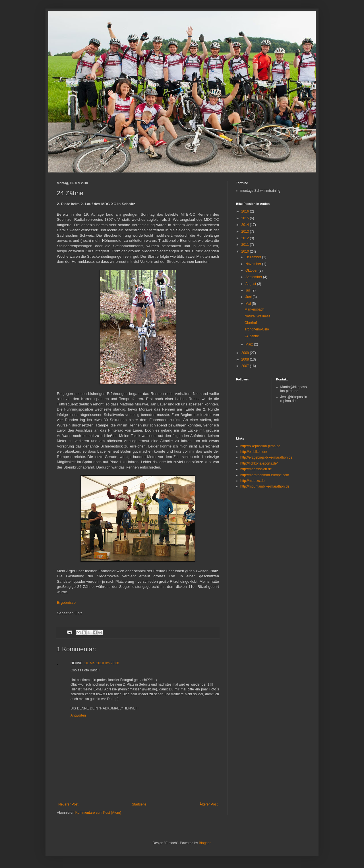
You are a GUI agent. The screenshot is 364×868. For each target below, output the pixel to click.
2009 (246, 353)
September (254, 277)
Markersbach (254, 309)
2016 (246, 211)
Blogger (205, 843)
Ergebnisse (66, 602)
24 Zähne (252, 336)
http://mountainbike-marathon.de (265, 486)
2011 (246, 245)
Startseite (139, 804)
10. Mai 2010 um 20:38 (102, 663)
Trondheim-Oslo (257, 329)
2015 (246, 218)
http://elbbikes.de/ (254, 452)
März (250, 344)
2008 (246, 359)
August (251, 284)
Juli (248, 290)
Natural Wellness (257, 316)
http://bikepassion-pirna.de (260, 446)
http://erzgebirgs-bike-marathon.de (266, 457)
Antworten (78, 715)
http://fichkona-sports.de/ (259, 463)
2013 (246, 232)
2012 (246, 238)
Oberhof (251, 323)
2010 (246, 251)
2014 (246, 225)
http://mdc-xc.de (252, 481)
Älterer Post (209, 804)
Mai (249, 304)
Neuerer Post (68, 804)
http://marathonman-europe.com (265, 475)
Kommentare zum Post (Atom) (98, 813)
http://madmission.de (256, 469)
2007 (246, 366)
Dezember (254, 257)
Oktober (252, 270)
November (254, 264)
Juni (249, 297)
